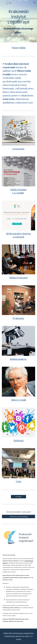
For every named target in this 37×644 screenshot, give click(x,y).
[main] (19, 21)
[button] (2, 3)
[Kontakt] (18, 497)
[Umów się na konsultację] (19, 516)
